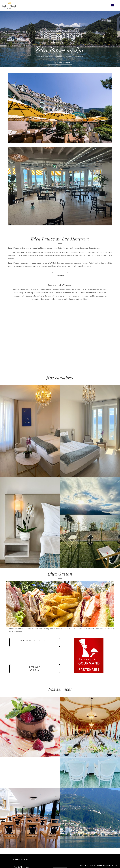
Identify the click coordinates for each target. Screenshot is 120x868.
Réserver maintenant (60, 63)
